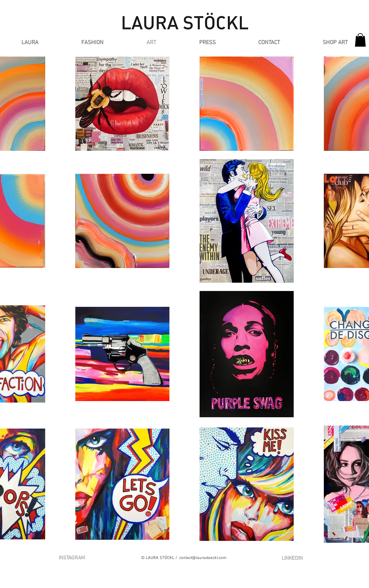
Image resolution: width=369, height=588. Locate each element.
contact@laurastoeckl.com (203, 558)
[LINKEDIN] (292, 558)
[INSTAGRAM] (72, 558)
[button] (92, 43)
